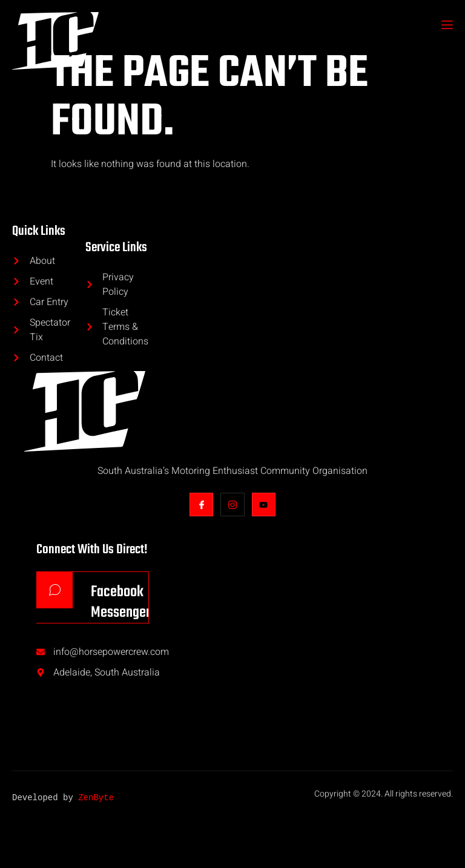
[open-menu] (446, 26)
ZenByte (96, 799)
